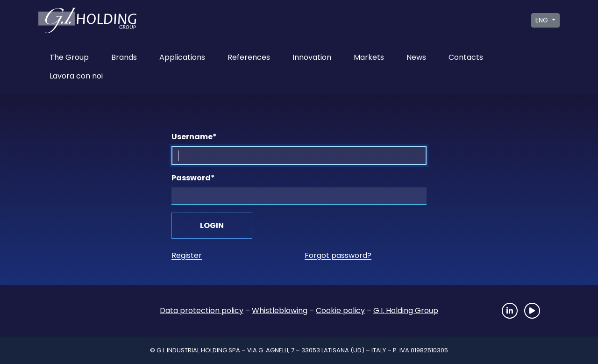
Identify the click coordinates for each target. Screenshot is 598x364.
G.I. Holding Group (406, 310)
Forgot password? (338, 255)
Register (187, 255)
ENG (543, 20)
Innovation (312, 57)
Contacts (466, 57)
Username (194, 137)
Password (193, 178)
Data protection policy (202, 310)
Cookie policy (340, 310)
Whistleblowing (280, 310)
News (416, 57)
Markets (369, 57)
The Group (69, 57)
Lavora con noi (76, 76)
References (249, 57)
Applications (182, 57)
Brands (124, 57)
